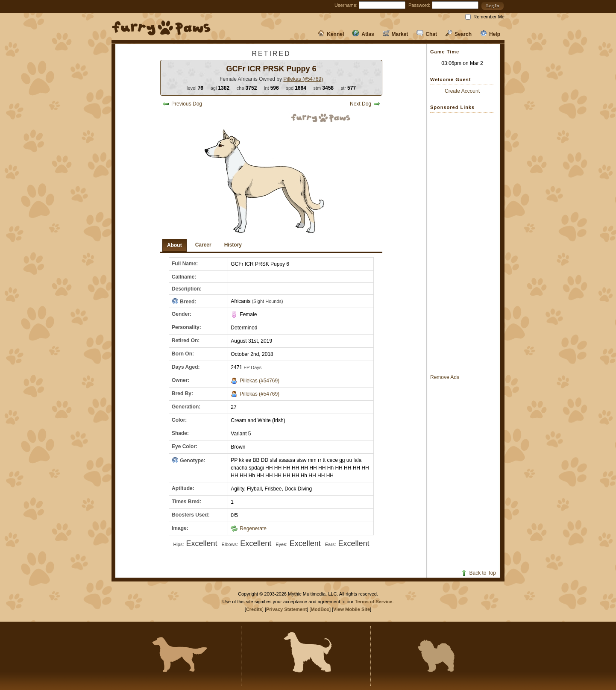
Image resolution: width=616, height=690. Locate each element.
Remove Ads (445, 377)
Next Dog (365, 104)
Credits (254, 609)
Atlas (363, 34)
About (175, 245)
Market (396, 34)
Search (459, 34)
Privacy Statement (286, 609)
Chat (427, 34)
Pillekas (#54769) (303, 79)
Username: (346, 5)
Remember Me (489, 17)
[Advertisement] (464, 243)
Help (490, 34)
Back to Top (478, 573)
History (233, 245)
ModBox (320, 609)
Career (203, 245)
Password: (419, 5)
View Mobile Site (352, 609)
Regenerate (249, 529)
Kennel (331, 34)
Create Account (462, 91)
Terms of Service (374, 602)
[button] (493, 6)
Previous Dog (182, 104)
